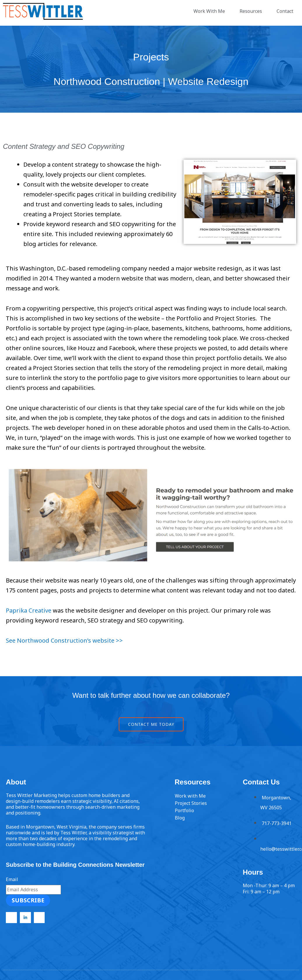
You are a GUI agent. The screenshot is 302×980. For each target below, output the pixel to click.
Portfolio (184, 810)
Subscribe (28, 900)
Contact (286, 11)
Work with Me (190, 796)
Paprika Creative (29, 610)
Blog (180, 818)
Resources (252, 11)
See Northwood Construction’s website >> (64, 640)
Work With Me (211, 11)
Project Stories (191, 803)
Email (12, 879)
